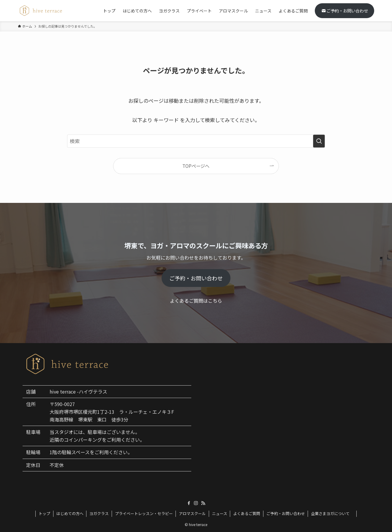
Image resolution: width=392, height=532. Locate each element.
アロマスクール (192, 513)
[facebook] (189, 503)
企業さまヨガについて (332, 513)
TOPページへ (196, 166)
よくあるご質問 (247, 513)
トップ (44, 513)
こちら (215, 301)
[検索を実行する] (319, 141)
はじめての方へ (70, 513)
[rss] (203, 503)
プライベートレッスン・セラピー (144, 513)
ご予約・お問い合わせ (345, 11)
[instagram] (196, 503)
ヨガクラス (99, 513)
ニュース (220, 513)
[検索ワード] (196, 141)
